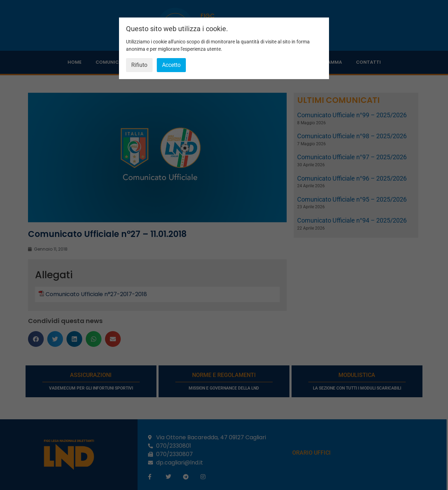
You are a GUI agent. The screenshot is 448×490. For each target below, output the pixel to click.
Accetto (171, 65)
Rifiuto (139, 65)
